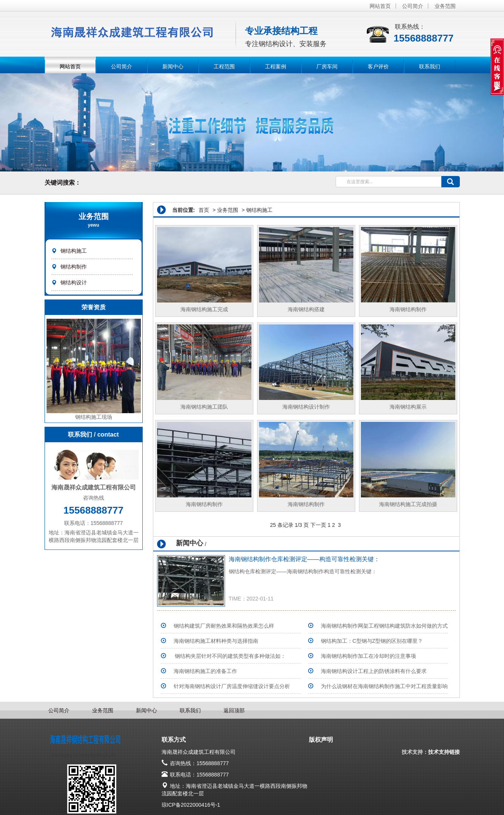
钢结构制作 (74, 267)
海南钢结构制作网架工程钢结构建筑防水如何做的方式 (384, 626)
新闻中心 (173, 66)
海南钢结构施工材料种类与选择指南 (216, 641)
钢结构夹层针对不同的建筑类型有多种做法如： (230, 656)
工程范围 (224, 66)
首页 (204, 210)
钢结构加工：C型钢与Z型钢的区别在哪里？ (372, 641)
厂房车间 (327, 66)
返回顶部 (234, 710)
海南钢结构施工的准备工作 (205, 671)
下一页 (318, 525)
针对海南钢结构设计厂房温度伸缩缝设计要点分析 (232, 686)
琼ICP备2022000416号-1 (191, 805)
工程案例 (276, 66)
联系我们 (430, 66)
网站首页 (380, 6)
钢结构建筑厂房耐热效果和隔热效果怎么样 (224, 626)
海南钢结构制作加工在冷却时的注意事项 (368, 656)
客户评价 (378, 66)
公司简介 (413, 6)
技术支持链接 (444, 752)
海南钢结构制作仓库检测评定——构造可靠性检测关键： (304, 559)
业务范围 (445, 6)
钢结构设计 (74, 282)
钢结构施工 (74, 251)
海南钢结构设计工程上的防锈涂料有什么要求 (374, 671)
